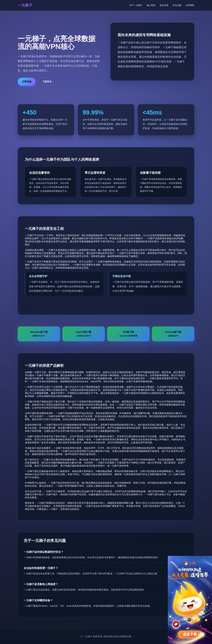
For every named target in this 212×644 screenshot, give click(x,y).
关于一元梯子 (136, 5)
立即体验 (27, 82)
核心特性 (151, 5)
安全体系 (164, 5)
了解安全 (47, 82)
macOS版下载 (84, 334)
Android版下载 (173, 334)
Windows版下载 (39, 334)
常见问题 (177, 5)
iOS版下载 (128, 334)
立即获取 (190, 5)
